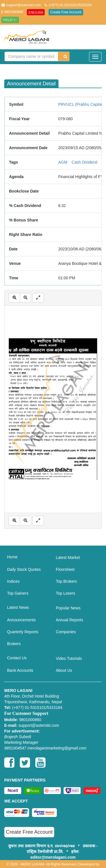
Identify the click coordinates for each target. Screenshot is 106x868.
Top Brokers (67, 581)
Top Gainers (18, 593)
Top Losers (66, 593)
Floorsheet (65, 569)
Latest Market (68, 557)
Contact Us (17, 658)
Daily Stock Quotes (24, 569)
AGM (63, 162)
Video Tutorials (69, 658)
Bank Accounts (20, 670)
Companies (66, 632)
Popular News (68, 608)
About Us (64, 670)
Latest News (18, 607)
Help (10, 20)
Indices (13, 581)
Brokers (14, 644)
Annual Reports (70, 620)
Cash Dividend (84, 162)
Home (12, 557)
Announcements (21, 620)
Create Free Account (66, 12)
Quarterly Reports (23, 632)
